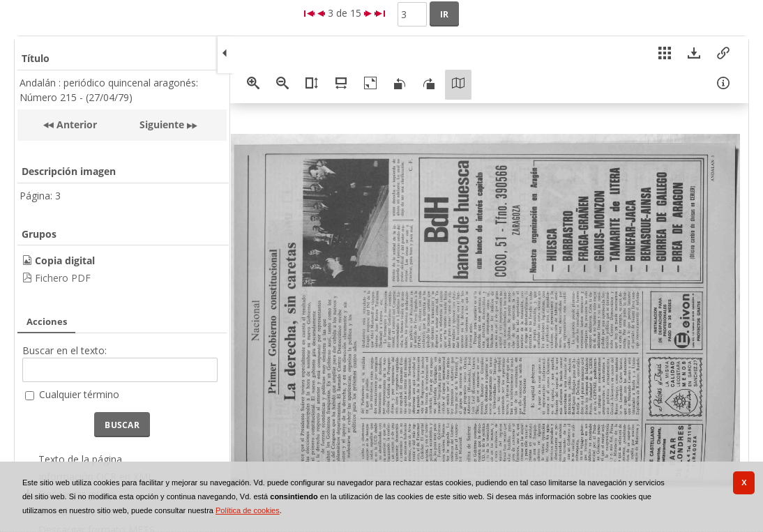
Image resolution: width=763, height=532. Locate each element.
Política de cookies (248, 510)
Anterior (75, 124)
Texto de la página (80, 459)
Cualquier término (79, 394)
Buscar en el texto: (65, 350)
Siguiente (162, 124)
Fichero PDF (63, 278)
